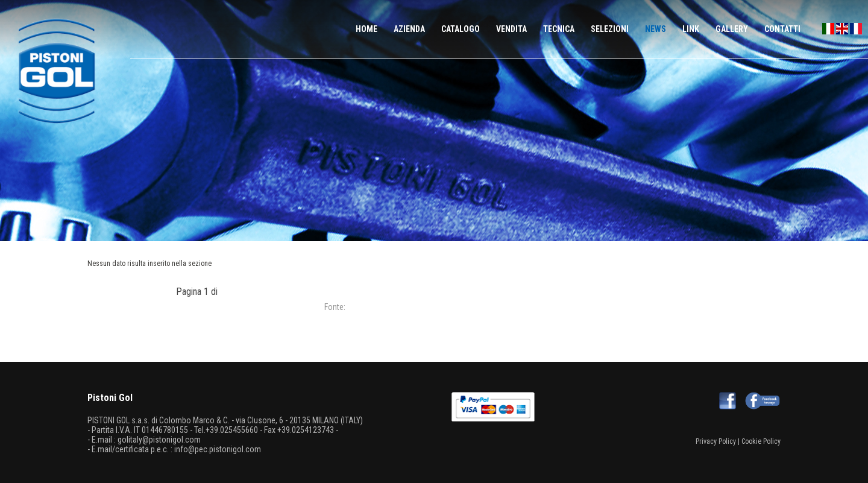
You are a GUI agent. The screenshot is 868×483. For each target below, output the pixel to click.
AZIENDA (409, 29)
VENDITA (511, 29)
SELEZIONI (610, 29)
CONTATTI (782, 29)
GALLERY (732, 29)
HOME (366, 29)
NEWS (656, 29)
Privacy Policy (716, 441)
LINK (691, 29)
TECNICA (559, 29)
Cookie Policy (761, 441)
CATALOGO (461, 29)
